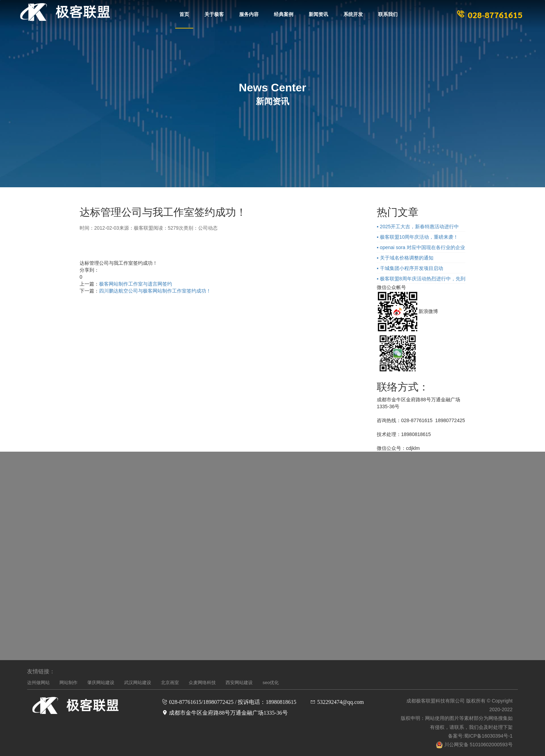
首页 (184, 14)
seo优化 (271, 683)
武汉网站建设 (138, 683)
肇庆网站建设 (101, 683)
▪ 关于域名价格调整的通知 (405, 258)
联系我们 (388, 14)
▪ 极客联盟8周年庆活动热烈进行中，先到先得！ (421, 280)
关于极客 (214, 14)
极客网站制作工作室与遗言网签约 (136, 284)
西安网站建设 (239, 683)
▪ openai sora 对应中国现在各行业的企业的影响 (421, 248)
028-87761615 (489, 15)
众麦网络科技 (202, 683)
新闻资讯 (318, 14)
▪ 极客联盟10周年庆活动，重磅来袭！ (417, 237)
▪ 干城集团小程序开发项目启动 (410, 268)
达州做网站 (38, 683)
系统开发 (353, 14)
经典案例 (284, 14)
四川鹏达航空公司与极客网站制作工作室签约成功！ (155, 291)
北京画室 (170, 683)
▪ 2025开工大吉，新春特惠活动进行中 (418, 227)
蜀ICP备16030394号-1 (488, 736)
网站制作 (68, 683)
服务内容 (249, 14)
